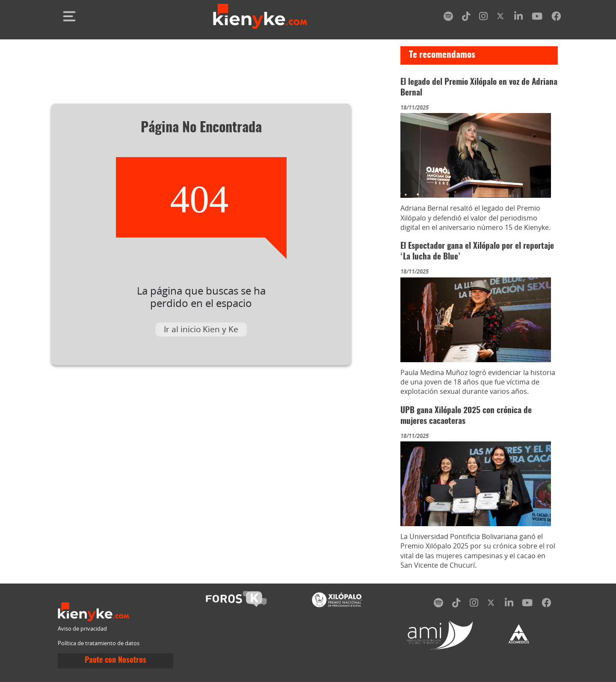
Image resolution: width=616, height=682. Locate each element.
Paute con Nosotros (115, 661)
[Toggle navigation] (69, 16)
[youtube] (537, 18)
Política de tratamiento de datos (99, 643)
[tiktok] (466, 18)
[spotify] (448, 18)
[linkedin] (518, 18)
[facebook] (556, 18)
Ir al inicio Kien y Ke (201, 329)
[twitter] (501, 18)
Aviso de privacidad (82, 629)
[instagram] (483, 18)
